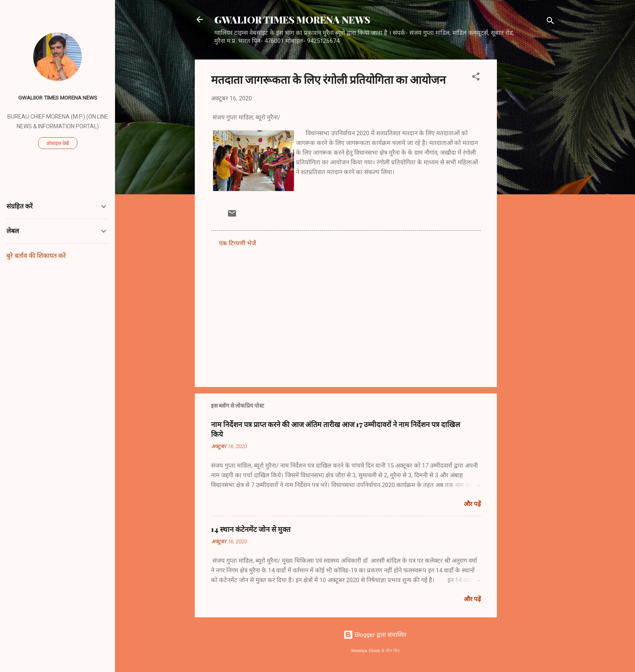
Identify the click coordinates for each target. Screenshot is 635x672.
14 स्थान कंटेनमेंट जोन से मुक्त (251, 529)
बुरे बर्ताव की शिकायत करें (36, 256)
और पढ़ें (472, 504)
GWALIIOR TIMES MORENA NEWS (58, 98)
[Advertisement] (529, 181)
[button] (476, 78)
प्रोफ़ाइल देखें (58, 143)
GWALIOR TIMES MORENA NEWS (292, 19)
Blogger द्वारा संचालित (375, 635)
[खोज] (550, 22)
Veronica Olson (365, 651)
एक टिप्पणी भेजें (238, 243)
